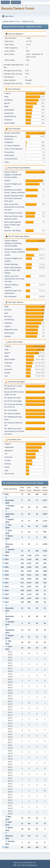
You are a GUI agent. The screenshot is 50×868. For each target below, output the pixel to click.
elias (6, 313)
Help (15, 863)
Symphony (8, 100)
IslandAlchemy (10, 116)
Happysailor (9, 447)
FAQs (7, 162)
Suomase (8, 369)
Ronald (7, 373)
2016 (7, 587)
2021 (7, 567)
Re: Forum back (11, 410)
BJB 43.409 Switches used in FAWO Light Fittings (13, 225)
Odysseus (8, 120)
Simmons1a (9, 474)
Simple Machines (31, 865)
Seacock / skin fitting (12, 231)
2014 (7, 594)
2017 (7, 583)
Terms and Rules (24, 863)
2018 (7, 579)
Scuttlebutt (9, 142)
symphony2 (9, 113)
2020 (7, 571)
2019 (7, 575)
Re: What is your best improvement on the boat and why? (14, 431)
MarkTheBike (10, 123)
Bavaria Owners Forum (18, 8)
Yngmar (7, 93)
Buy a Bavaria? (11, 296)
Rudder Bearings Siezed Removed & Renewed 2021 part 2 (14, 198)
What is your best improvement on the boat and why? (14, 207)
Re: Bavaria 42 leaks (12, 398)
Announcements (11, 159)
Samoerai (8, 457)
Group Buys (9, 152)
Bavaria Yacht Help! (12, 133)
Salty (6, 97)
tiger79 (7, 103)
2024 (7, 555)
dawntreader (9, 110)
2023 (7, 559)
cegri (6, 470)
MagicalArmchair (11, 330)
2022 (7, 563)
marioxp (7, 336)
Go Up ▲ (33, 863)
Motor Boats (9, 155)
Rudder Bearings (11, 264)
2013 (7, 598)
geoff (6, 356)
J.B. (6, 454)
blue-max (8, 316)
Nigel (6, 106)
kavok (7, 467)
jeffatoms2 (9, 451)
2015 (7, 590)
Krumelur (8, 310)
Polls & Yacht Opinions (13, 149)
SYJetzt (8, 366)
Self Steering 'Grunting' (13, 213)
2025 (7, 494)
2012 (7, 602)
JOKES (7, 181)
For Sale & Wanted (12, 146)
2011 (7, 847)
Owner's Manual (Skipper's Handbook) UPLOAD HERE (13, 175)
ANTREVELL (9, 320)
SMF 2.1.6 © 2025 (19, 865)
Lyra (6, 376)
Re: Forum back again (13, 401)
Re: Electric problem (12, 414)
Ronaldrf (29, 80)
